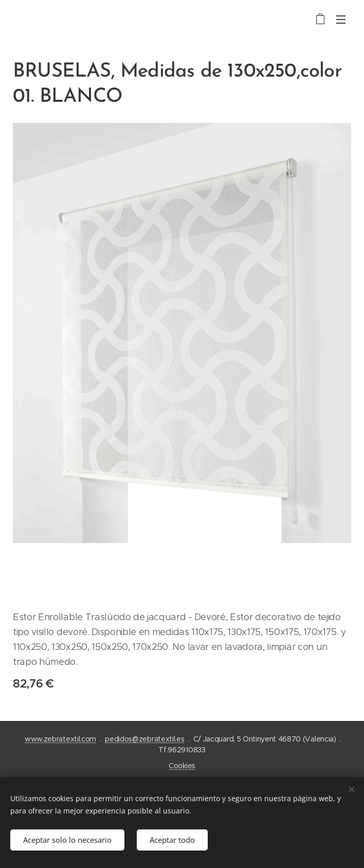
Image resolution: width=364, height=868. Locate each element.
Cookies (182, 766)
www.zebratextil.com (60, 739)
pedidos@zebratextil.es (144, 739)
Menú (341, 20)
